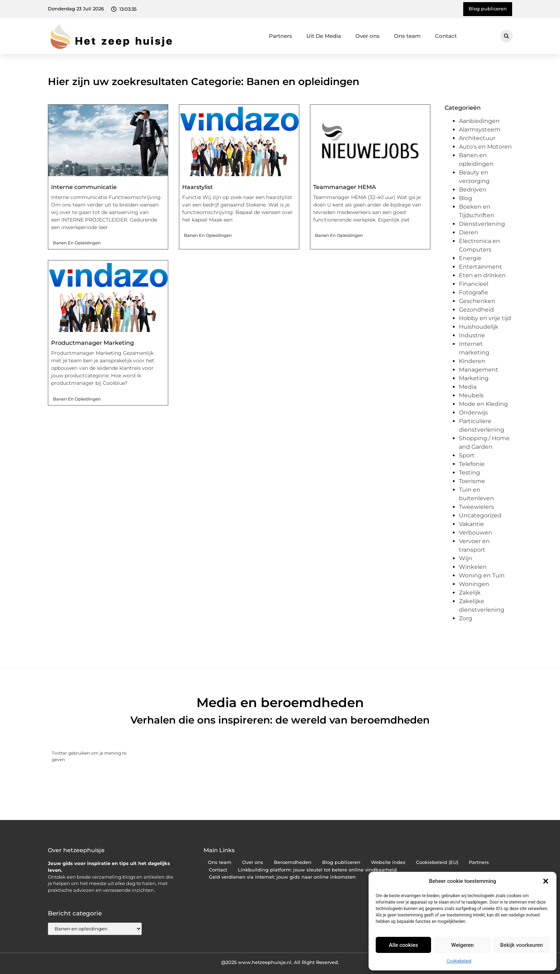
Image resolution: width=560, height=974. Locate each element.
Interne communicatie (84, 187)
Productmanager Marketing (92, 343)
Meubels (471, 395)
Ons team (407, 36)
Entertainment (481, 267)
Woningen (474, 584)
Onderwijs (473, 413)
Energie (470, 258)
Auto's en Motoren (485, 147)
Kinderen (472, 361)
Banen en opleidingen (77, 243)
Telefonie (472, 464)
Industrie (472, 335)
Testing (469, 473)
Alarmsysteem (480, 130)
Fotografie (474, 292)
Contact (446, 36)
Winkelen (473, 567)
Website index (388, 862)
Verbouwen (476, 533)
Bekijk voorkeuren (521, 945)
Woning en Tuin (482, 575)
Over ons (367, 36)
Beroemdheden (293, 862)
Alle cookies (404, 945)
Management (479, 370)
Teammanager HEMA (345, 187)
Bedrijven (473, 190)
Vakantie (471, 524)
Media (468, 387)
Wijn (466, 558)
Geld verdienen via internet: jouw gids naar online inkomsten (282, 877)
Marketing (474, 378)
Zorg (466, 618)
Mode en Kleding (483, 404)
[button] (546, 881)
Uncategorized (480, 515)
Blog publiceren (341, 862)
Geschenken (477, 301)
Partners (281, 36)
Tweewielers (476, 507)
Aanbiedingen (479, 121)
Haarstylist (197, 187)
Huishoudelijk (479, 327)
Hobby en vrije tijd (485, 318)
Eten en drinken (482, 275)
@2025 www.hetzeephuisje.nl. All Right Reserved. (280, 962)
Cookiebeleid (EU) (437, 862)
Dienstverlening (482, 224)
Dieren (469, 232)
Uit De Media (324, 36)
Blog (466, 198)
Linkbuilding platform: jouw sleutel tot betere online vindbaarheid (317, 870)
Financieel (474, 284)
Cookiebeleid (459, 961)
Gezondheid (476, 310)
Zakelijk (470, 593)
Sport (467, 455)
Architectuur (477, 138)
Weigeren (463, 945)
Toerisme (472, 481)
